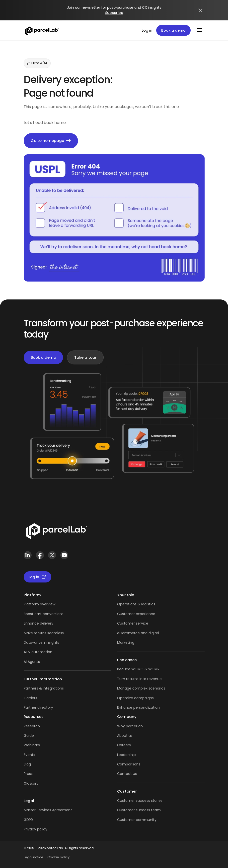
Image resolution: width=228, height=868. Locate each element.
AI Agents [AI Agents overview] (32, 662)
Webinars (32, 745)
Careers (124, 745)
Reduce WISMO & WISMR (138, 669)
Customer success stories (140, 801)
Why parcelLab (130, 726)
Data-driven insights (41, 642)
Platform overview (39, 604)
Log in (147, 30)
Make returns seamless (44, 633)
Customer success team (139, 810)
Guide (29, 736)
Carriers (30, 698)
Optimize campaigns (135, 698)
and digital (149, 633)
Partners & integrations (44, 688)
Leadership (126, 755)
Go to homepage (51, 141)
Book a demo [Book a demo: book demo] (43, 357)
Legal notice (34, 857)
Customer (126, 623)
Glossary (31, 783)
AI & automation (38, 652)
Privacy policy (36, 829)
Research (32, 726)
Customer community (137, 820)
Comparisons (129, 764)
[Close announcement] (201, 10)
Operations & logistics (136, 604)
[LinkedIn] (28, 555)
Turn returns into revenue (139, 679)
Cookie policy (58, 857)
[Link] (56, 530)
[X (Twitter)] (52, 555)
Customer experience (136, 614)
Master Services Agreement (48, 810)
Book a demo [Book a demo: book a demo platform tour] (173, 30)
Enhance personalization (138, 707)
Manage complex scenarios (141, 688)
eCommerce (128, 633)
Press (28, 774)
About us (125, 736)
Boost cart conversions (44, 614)
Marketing (126, 642)
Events (29, 755)
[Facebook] (40, 555)
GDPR (28, 820)
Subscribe (114, 13)
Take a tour (85, 357)
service (142, 623)
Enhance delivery (38, 623)
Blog (27, 764)
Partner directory (38, 707)
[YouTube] (64, 555)
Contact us (127, 774)
